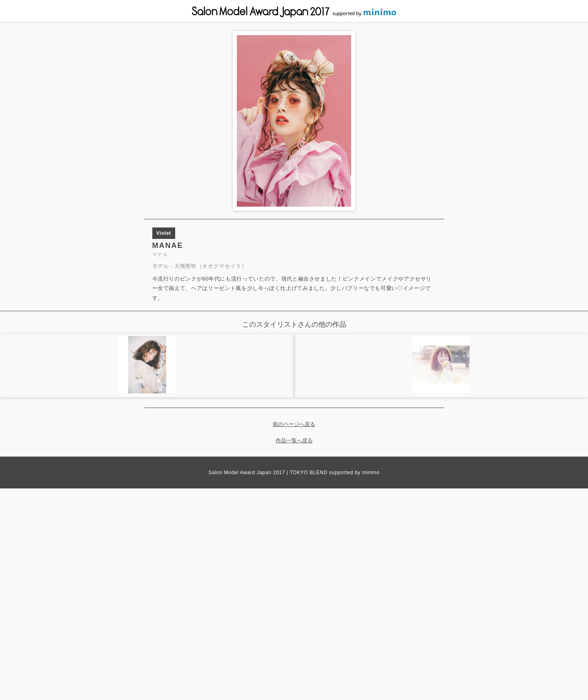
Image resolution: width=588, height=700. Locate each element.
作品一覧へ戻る (294, 440)
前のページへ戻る (294, 424)
